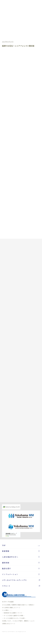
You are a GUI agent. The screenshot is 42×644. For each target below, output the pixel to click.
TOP (4, 545)
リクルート (21, 586)
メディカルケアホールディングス (21, 580)
